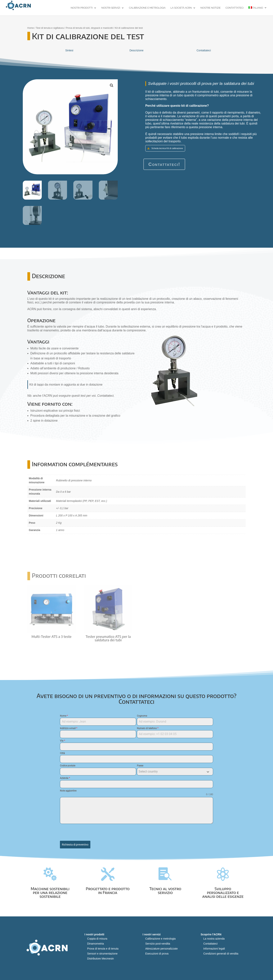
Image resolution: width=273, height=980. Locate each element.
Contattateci (235, 8)
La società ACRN (181, 8)
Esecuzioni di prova (157, 954)
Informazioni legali (214, 949)
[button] (112, 85)
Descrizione (136, 50)
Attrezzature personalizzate (162, 949)
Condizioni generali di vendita (221, 954)
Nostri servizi (111, 8)
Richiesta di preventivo (75, 845)
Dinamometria (95, 944)
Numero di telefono (148, 728)
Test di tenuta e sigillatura (50, 28)
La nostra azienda (214, 939)
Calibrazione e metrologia (147, 8)
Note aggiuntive (68, 791)
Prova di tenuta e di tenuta (103, 949)
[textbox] (171, 772)
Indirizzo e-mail (69, 728)
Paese (140, 766)
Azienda (65, 778)
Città (62, 753)
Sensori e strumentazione (102, 954)
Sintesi (69, 50)
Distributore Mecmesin (100, 959)
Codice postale (68, 766)
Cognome (142, 716)
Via (62, 741)
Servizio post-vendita (158, 944)
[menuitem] (258, 11)
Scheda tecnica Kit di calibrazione (167, 148)
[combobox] (175, 772)
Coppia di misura (97, 939)
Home (31, 28)
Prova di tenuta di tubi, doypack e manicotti (89, 28)
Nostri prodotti (82, 8)
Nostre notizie (210, 8)
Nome (64, 716)
